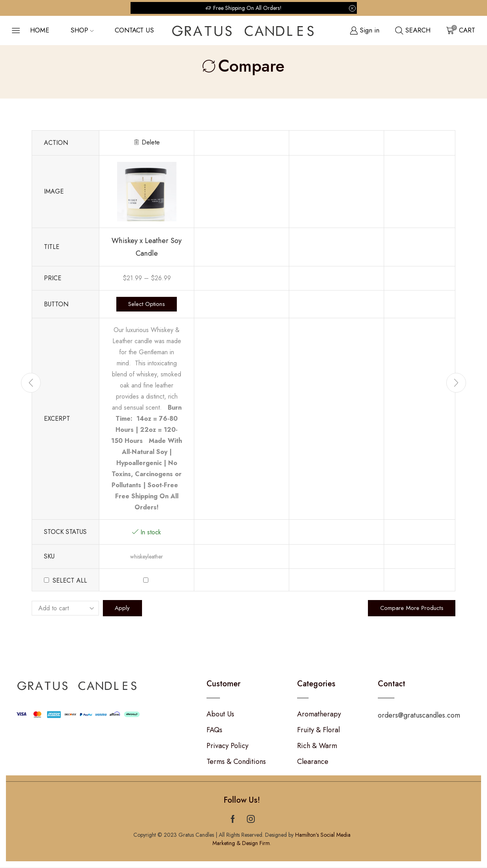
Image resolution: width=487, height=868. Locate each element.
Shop (82, 30)
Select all (70, 581)
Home (40, 30)
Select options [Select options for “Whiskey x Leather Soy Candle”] (147, 304)
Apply (123, 609)
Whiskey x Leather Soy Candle (147, 247)
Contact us (134, 30)
